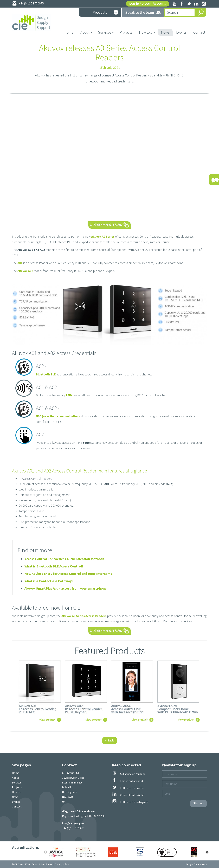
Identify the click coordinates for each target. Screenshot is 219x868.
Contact (199, 32)
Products (105, 13)
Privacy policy (62, 864)
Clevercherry (200, 864)
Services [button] (106, 32)
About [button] (86, 32)
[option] (59, 852)
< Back (110, 741)
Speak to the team (143, 13)
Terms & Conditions (42, 864)
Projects (126, 32)
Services (17, 782)
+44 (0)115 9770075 (73, 828)
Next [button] (207, 852)
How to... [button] (147, 32)
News (165, 32)
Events (181, 32)
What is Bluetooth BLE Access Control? (54, 566)
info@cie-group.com (74, 823)
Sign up (198, 803)
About (16, 778)
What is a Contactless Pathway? (49, 581)
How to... (17, 792)
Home (71, 32)
